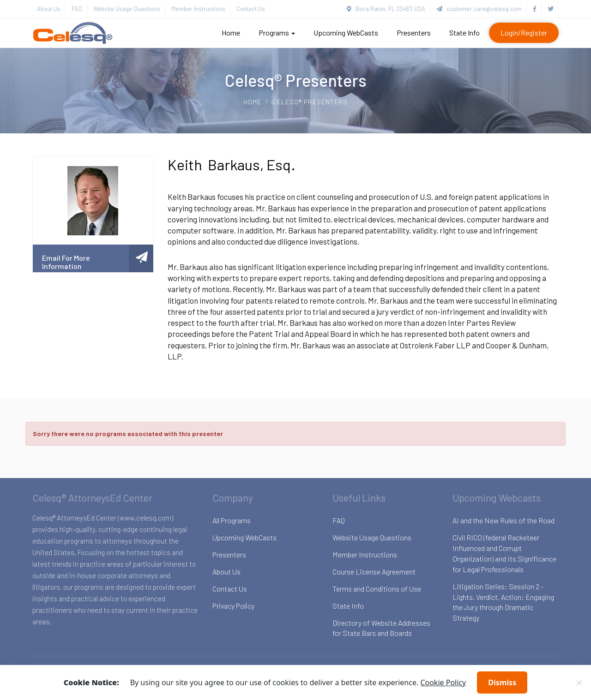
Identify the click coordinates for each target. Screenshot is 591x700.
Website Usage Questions (127, 9)
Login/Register (524, 33)
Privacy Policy (233, 606)
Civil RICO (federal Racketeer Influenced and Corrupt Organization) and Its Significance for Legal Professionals (504, 553)
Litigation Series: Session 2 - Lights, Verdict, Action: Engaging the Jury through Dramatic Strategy (503, 602)
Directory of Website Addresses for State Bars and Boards (381, 628)
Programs (277, 33)
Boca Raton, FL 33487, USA (386, 9)
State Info (464, 33)
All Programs (232, 520)
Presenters (414, 33)
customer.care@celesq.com (479, 9)
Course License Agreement (374, 571)
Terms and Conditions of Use (377, 589)
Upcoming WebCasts (346, 33)
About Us (49, 9)
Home (231, 33)
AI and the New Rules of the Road (504, 520)
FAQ (77, 9)
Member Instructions (198, 9)
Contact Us (251, 9)
